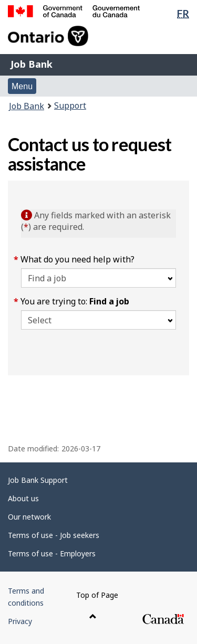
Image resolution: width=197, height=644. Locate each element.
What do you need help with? (78, 259)
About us (23, 498)
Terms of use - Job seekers (54, 535)
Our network (29, 517)
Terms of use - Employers (52, 553)
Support (70, 105)
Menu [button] (22, 86)
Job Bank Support (38, 480)
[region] (98, 394)
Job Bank (32, 64)
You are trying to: (75, 301)
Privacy (20, 621)
